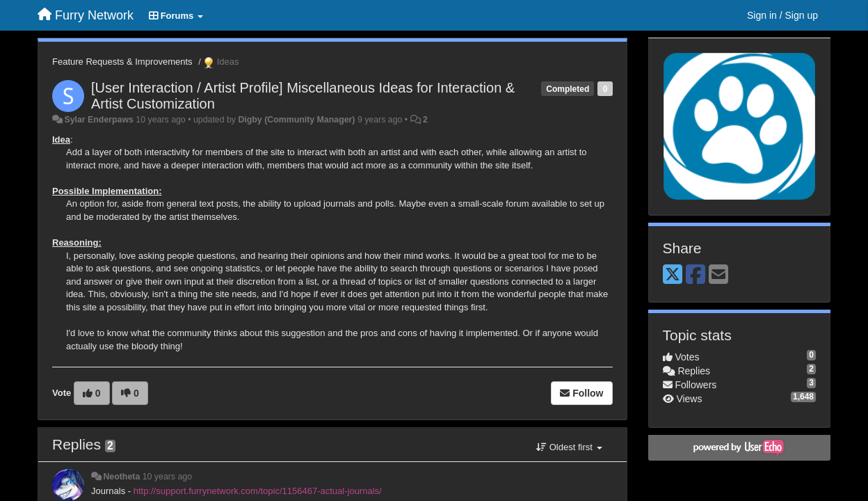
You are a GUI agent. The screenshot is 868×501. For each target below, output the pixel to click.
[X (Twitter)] (673, 275)
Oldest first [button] (569, 447)
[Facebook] (696, 275)
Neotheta (121, 477)
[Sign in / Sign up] (782, 15)
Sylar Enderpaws (98, 120)
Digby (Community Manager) (296, 120)
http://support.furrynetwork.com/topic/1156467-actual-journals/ (258, 491)
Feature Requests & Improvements (122, 62)
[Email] (718, 275)
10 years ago (167, 477)
